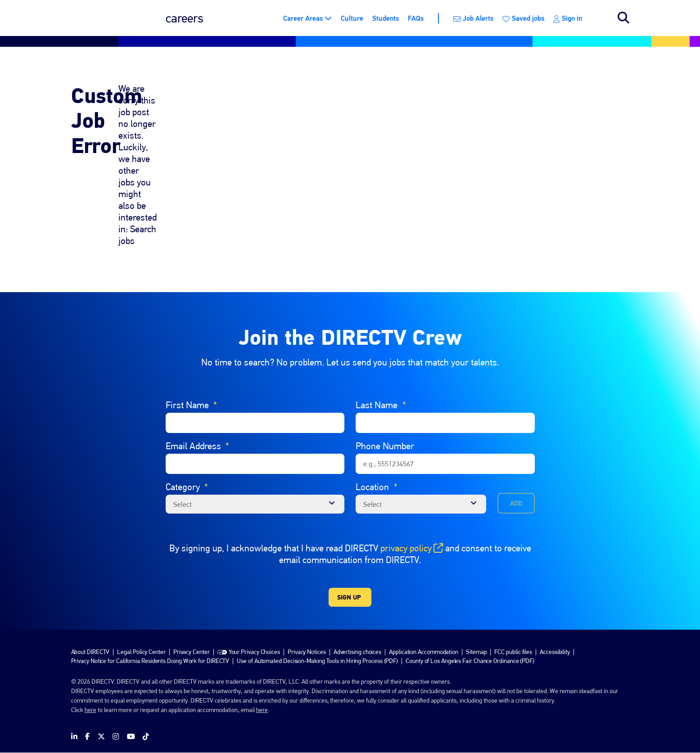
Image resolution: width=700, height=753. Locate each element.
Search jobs (623, 18)
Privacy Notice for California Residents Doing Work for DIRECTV (150, 661)
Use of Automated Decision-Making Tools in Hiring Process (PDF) (317, 661)
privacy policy (412, 548)
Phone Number (385, 446)
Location (377, 487)
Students (386, 18)
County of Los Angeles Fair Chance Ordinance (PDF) (470, 661)
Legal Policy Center (141, 652)
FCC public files (513, 652)
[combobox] (421, 504)
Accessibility (555, 652)
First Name (192, 405)
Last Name (381, 405)
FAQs (416, 18)
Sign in (568, 18)
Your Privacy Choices (254, 652)
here (90, 710)
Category (187, 487)
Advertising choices (357, 652)
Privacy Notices (307, 652)
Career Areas (303, 18)
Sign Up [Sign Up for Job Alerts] (349, 597)
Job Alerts (473, 18)
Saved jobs (523, 18)
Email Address (198, 446)
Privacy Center (192, 652)
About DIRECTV (90, 652)
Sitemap (476, 652)
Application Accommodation (424, 652)
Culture (352, 18)
